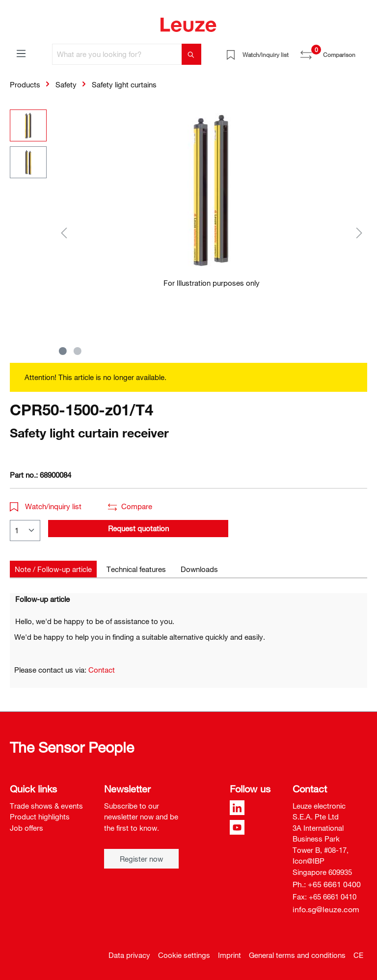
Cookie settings (184, 955)
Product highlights (40, 817)
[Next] (359, 232)
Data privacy (129, 955)
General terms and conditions (297, 955)
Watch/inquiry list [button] (46, 506)
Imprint (229, 955)
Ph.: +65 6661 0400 (327, 884)
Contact (102, 670)
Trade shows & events (46, 806)
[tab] (53, 569)
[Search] (191, 54)
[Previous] (64, 232)
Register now (141, 859)
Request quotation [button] (138, 528)
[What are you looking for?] (117, 54)
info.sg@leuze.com (326, 909)
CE (358, 955)
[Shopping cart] (361, 51)
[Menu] (21, 53)
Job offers (27, 828)
